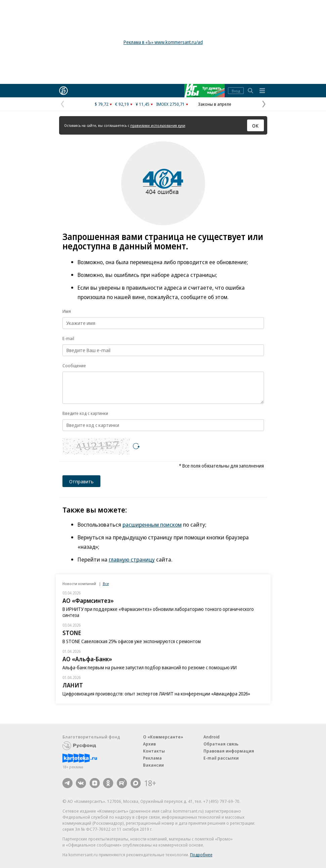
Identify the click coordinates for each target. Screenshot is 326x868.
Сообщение (74, 366)
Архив (149, 744)
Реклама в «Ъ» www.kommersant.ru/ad (163, 42)
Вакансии (153, 765)
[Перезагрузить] (136, 446)
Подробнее (201, 855)
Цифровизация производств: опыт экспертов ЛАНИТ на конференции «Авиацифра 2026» (156, 694)
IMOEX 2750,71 (170, 104)
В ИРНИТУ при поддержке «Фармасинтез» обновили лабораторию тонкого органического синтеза (158, 612)
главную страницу (132, 559)
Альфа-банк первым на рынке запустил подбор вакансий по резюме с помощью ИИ (150, 667)
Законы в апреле (215, 104)
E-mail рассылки (221, 758)
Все (106, 584)
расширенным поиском (152, 524)
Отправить (81, 481)
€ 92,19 (122, 104)
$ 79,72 (102, 104)
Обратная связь (221, 744)
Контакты (154, 751)
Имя (67, 311)
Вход (236, 91)
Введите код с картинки (85, 413)
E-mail (68, 338)
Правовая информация (229, 751)
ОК (255, 126)
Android (212, 737)
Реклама (152, 758)
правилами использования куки (158, 125)
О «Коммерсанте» (163, 737)
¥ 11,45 (143, 104)
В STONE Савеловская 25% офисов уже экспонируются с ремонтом (132, 641)
